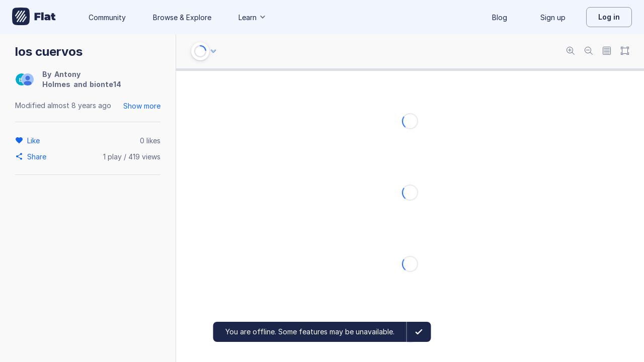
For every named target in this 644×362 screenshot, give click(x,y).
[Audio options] (213, 51)
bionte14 (105, 84)
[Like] (35, 140)
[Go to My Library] (34, 17)
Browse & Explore (182, 17)
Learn (253, 17)
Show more (142, 106)
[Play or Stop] (200, 51)
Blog (500, 17)
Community (107, 17)
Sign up (553, 17)
